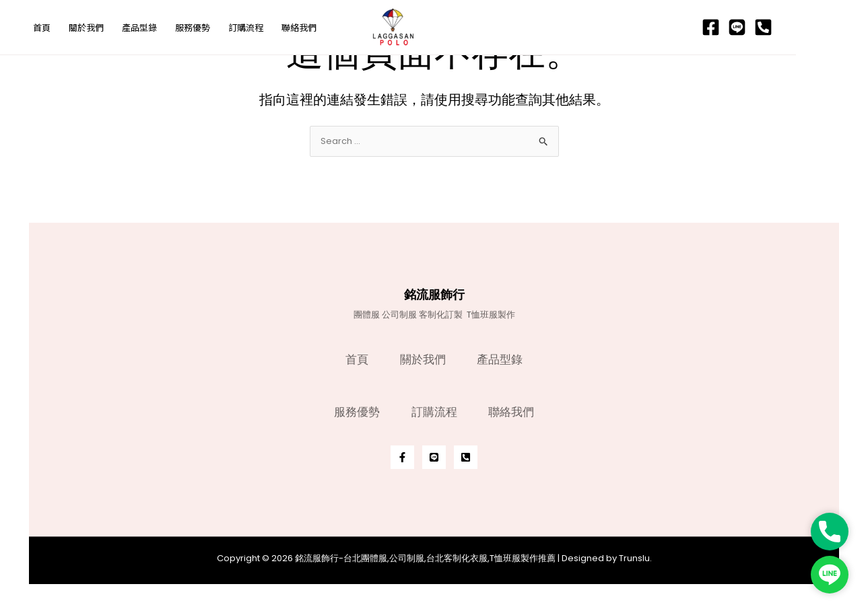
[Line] (809, 28)
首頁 (355, 356)
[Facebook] (783, 28)
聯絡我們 (514, 410)
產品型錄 (502, 356)
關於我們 (423, 356)
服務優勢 (355, 410)
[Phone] (835, 28)
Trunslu (634, 558)
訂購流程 (434, 410)
